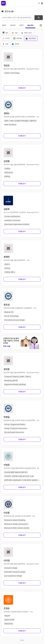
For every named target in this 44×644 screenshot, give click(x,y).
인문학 (21, 25)
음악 (5, 33)
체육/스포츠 (26, 33)
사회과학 (13, 25)
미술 (15, 33)
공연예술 (17, 38)
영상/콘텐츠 (31, 38)
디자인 (6, 38)
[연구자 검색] (22, 18)
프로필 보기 (22, 88)
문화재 (15, 44)
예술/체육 (30, 25)
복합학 (4, 25)
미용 (5, 44)
